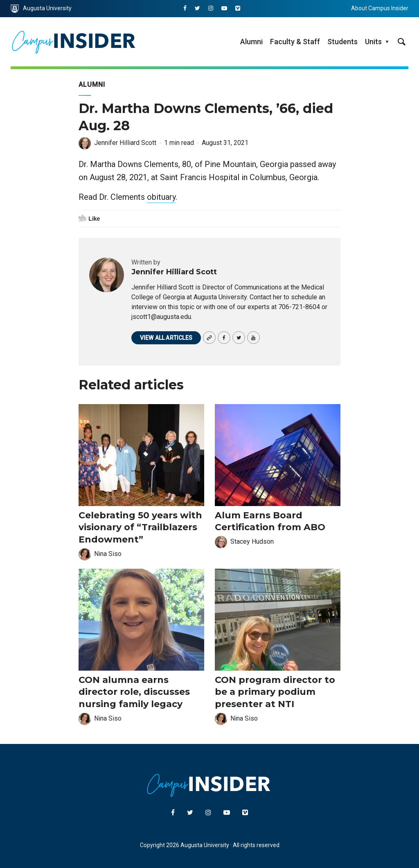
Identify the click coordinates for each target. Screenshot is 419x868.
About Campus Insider (380, 8)
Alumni (251, 42)
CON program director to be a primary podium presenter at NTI (275, 692)
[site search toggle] (401, 42)
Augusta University (41, 9)
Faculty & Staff (295, 42)
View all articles (166, 338)
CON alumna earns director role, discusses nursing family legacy (134, 692)
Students (342, 42)
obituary (161, 197)
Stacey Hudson (252, 541)
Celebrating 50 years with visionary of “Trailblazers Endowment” (140, 527)
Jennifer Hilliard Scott (125, 143)
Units (373, 42)
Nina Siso (108, 554)
